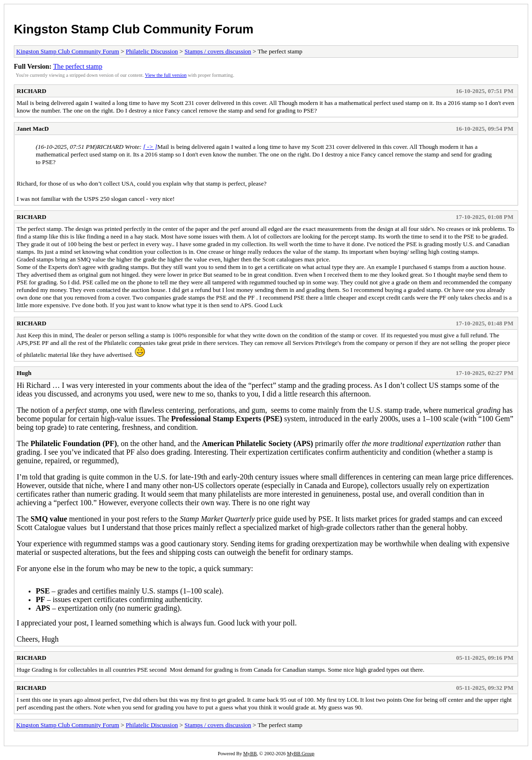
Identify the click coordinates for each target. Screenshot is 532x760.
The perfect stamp (77, 66)
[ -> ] (150, 147)
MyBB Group (301, 754)
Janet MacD (33, 129)
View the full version (166, 75)
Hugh (24, 373)
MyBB (250, 754)
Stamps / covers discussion (218, 51)
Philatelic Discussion (152, 51)
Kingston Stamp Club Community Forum (134, 29)
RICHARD (31, 91)
